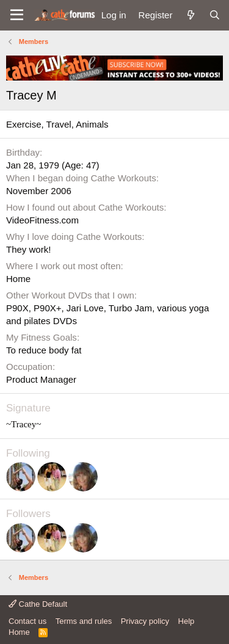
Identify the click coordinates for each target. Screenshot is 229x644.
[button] (17, 15)
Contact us (27, 621)
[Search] (215, 15)
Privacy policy (145, 621)
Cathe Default (38, 604)
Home (19, 632)
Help (187, 621)
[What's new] (190, 15)
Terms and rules (84, 621)
